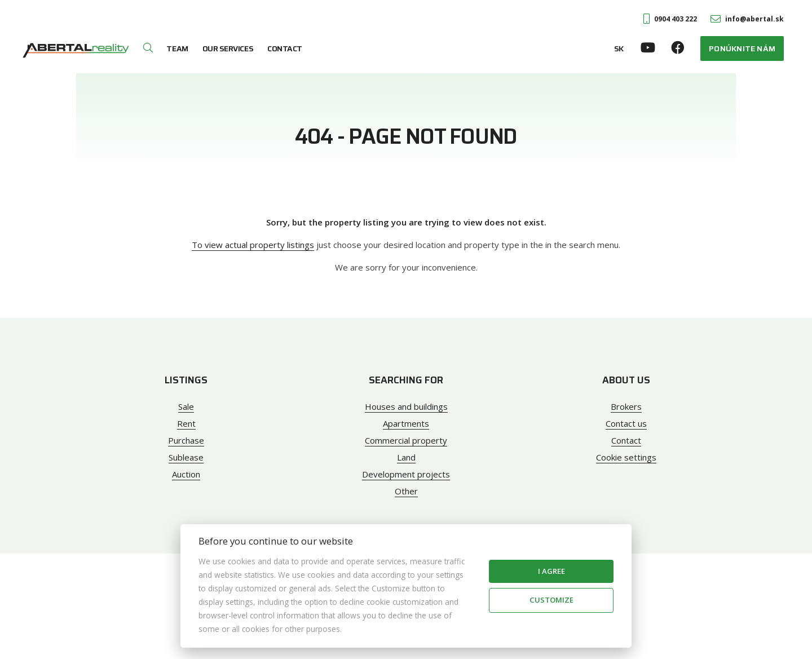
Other (406, 491)
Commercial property (406, 440)
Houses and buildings (406, 406)
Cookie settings (626, 457)
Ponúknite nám (742, 48)
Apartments (406, 423)
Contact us (626, 423)
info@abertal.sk (747, 19)
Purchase (186, 440)
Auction (186, 474)
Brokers (626, 406)
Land (406, 457)
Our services (228, 48)
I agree (551, 571)
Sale (186, 406)
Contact (285, 48)
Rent (186, 423)
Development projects (406, 474)
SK (619, 48)
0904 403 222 (670, 19)
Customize (551, 600)
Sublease (186, 457)
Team (177, 48)
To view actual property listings (253, 245)
